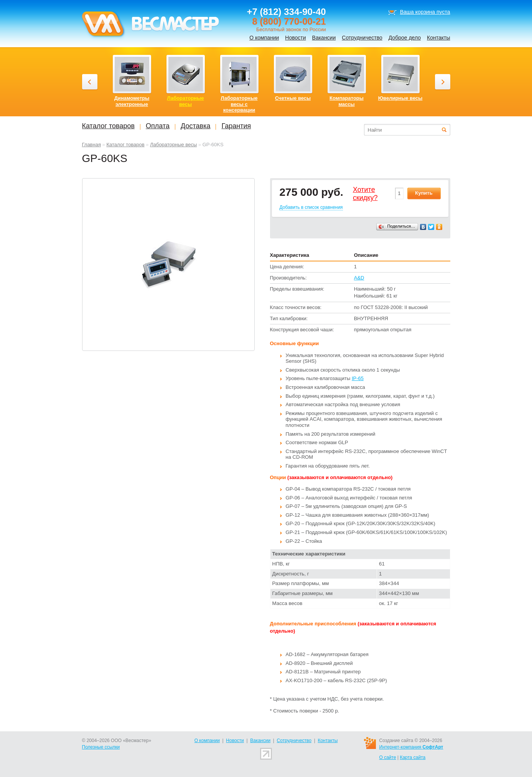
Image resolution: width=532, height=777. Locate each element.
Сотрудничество (362, 38)
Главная (91, 145)
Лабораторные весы (173, 145)
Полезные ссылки (101, 747)
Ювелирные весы (400, 98)
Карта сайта (413, 757)
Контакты (438, 38)
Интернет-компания (411, 747)
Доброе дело (405, 38)
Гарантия (236, 126)
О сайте (388, 757)
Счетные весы (293, 98)
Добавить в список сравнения (311, 207)
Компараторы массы (347, 101)
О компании (264, 38)
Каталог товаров (125, 145)
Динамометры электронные (132, 101)
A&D (359, 278)
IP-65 (358, 378)
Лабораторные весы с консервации (239, 104)
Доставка (195, 126)
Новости (295, 38)
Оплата (158, 126)
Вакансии (324, 38)
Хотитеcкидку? (365, 194)
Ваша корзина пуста (425, 12)
